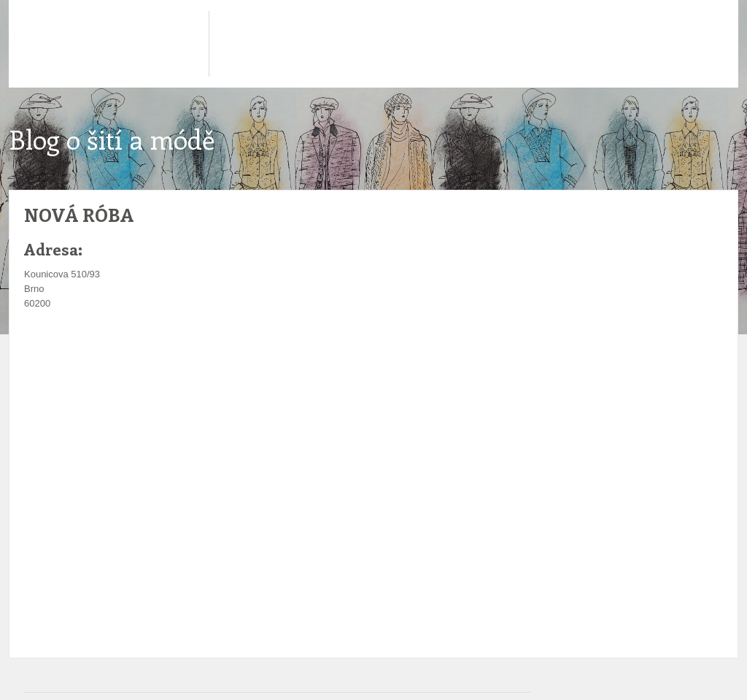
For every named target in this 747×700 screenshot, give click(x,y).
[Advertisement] (282, 355)
